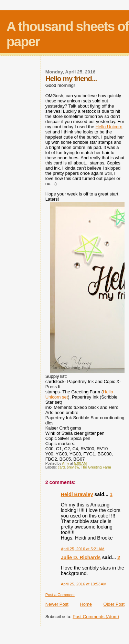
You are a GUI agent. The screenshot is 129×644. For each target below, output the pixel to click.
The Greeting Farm (96, 467)
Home (86, 604)
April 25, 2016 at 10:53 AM (84, 584)
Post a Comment (60, 595)
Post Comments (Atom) (96, 617)
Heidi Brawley (77, 494)
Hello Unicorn (109, 127)
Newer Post (57, 604)
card (61, 467)
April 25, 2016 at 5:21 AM (83, 549)
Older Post (114, 604)
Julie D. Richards (81, 557)
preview (73, 467)
